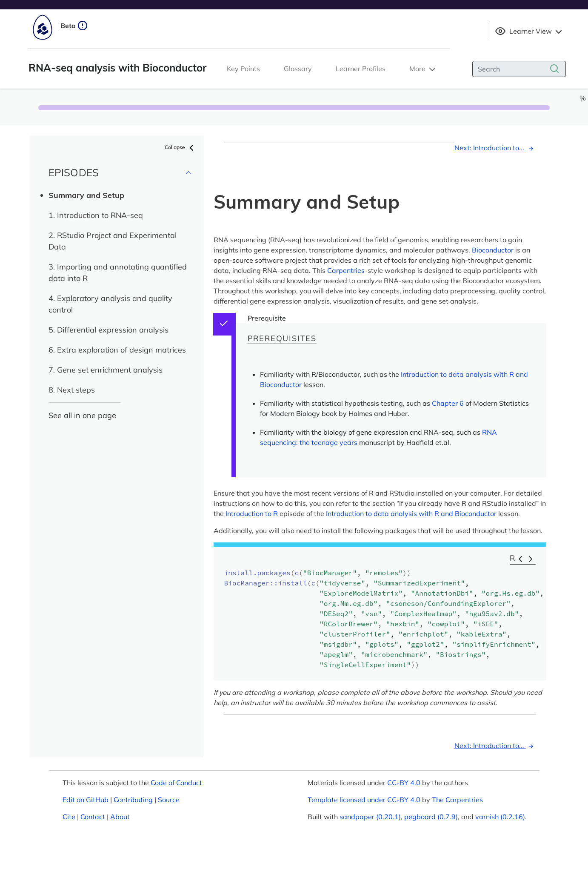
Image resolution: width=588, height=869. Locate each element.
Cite (69, 817)
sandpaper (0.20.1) (370, 817)
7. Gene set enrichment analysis (106, 370)
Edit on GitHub (86, 800)
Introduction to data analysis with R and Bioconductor (411, 513)
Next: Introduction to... (495, 148)
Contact (93, 817)
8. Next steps (72, 390)
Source (169, 800)
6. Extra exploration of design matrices (117, 350)
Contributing (133, 800)
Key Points (243, 69)
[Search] (519, 69)
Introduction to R (252, 513)
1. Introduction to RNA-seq (96, 215)
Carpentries (346, 270)
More (423, 69)
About (120, 817)
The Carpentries (457, 800)
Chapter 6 (448, 403)
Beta (74, 26)
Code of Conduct (176, 783)
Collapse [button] (181, 148)
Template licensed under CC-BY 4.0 (364, 800)
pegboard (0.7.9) (431, 817)
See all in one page (82, 415)
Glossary (298, 69)
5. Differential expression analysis (108, 330)
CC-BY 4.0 (404, 783)
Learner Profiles (361, 69)
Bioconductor (493, 250)
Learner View (529, 32)
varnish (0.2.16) (500, 817)
